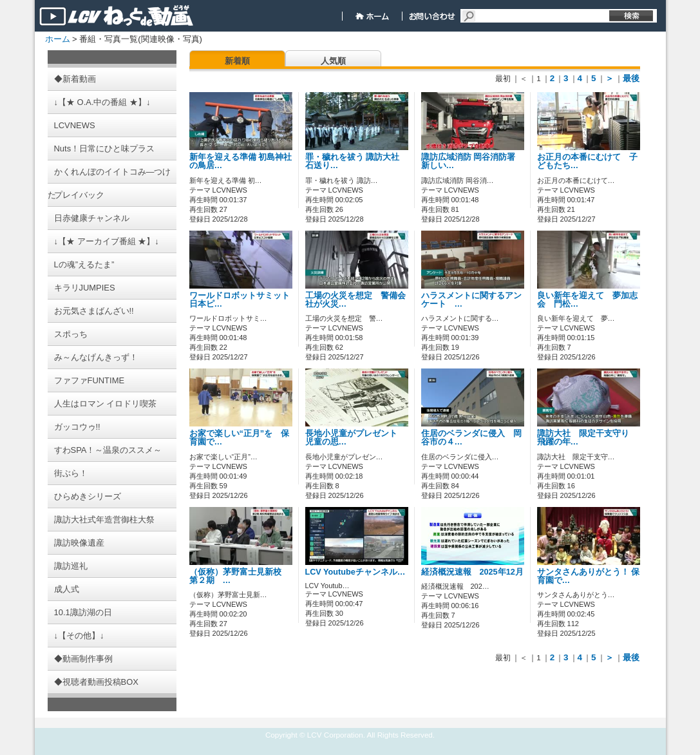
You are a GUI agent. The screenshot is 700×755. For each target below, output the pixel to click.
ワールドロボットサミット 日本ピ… (244, 300)
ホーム (58, 39)
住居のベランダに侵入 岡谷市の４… (471, 438)
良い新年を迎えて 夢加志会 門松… (587, 300)
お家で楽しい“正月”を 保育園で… (240, 438)
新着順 (237, 61)
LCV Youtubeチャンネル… (355, 572)
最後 (631, 78)
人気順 (333, 61)
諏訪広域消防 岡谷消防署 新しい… (468, 161)
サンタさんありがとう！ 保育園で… (589, 576)
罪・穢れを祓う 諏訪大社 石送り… (353, 161)
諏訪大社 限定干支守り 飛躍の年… (587, 438)
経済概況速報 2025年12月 (477, 572)
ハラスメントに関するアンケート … (471, 300)
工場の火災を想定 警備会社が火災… (355, 300)
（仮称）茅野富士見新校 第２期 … (240, 576)
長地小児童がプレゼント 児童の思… (355, 438)
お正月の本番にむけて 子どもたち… (587, 161)
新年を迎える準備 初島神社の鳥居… (241, 161)
